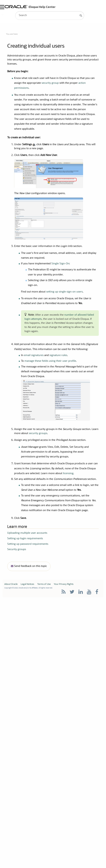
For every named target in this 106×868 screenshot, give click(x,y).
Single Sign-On (60, 264)
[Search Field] (50, 16)
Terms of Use (44, 584)
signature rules (58, 355)
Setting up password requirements (28, 544)
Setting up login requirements (25, 539)
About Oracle (11, 584)
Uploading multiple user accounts (27, 533)
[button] (81, 16)
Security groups (17, 550)
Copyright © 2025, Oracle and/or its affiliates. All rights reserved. (28, 588)
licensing (68, 474)
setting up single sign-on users (64, 292)
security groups (38, 433)
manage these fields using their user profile (50, 361)
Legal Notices (27, 584)
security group (50, 83)
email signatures (34, 355)
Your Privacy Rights (64, 584)
